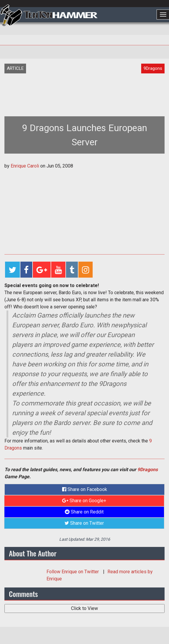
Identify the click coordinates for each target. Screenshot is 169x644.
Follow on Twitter (73, 572)
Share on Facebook (85, 489)
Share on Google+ (84, 501)
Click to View (84, 608)
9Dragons (148, 470)
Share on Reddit (84, 512)
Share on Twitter (84, 523)
